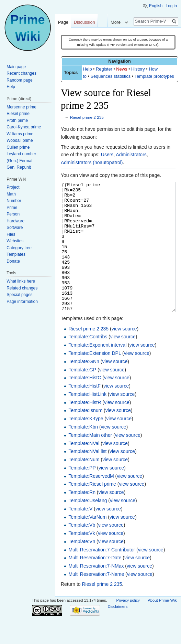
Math (11, 194)
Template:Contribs (88, 362)
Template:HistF (84, 412)
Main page (16, 67)
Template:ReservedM (91, 502)
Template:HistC (85, 403)
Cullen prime (18, 147)
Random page (19, 80)
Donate (13, 261)
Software (15, 228)
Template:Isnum (85, 436)
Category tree (19, 248)
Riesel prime (18, 114)
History (138, 69)
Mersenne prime (21, 107)
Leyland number (21, 154)
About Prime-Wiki (162, 626)
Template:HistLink (87, 420)
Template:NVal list (87, 477)
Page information (22, 302)
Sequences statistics (110, 76)
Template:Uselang (88, 526)
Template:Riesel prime (92, 510)
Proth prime (17, 120)
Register (104, 69)
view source (124, 355)
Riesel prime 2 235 (87, 117)
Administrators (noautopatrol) (92, 162)
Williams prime (20, 134)
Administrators (131, 155)
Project (13, 187)
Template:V (80, 535)
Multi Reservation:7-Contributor (102, 576)
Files (11, 234)
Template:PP (82, 494)
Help (87, 69)
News (122, 69)
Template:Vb (82, 551)
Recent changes (21, 73)
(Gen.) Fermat (19, 161)
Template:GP (82, 395)
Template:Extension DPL (95, 379)
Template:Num (84, 485)
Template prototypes (154, 76)
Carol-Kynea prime (24, 127)
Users (107, 155)
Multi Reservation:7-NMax (96, 592)
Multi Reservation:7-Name (96, 600)
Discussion (84, 22)
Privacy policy (128, 626)
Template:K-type (86, 444)
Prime (12, 208)
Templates (16, 254)
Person (13, 214)
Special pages (19, 295)
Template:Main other (90, 461)
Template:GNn (84, 387)
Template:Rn (82, 518)
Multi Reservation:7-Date (95, 583)
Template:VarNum (87, 543)
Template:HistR (85, 428)
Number (14, 201)
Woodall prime (20, 140)
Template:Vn (82, 567)
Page (63, 22)
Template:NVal (84, 469)
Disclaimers (118, 632)
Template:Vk (82, 559)
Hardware (15, 221)
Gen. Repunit (19, 167)
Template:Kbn (83, 453)
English (156, 6)
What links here (21, 281)
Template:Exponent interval (97, 371)
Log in (171, 6)
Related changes (22, 288)
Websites (15, 241)
